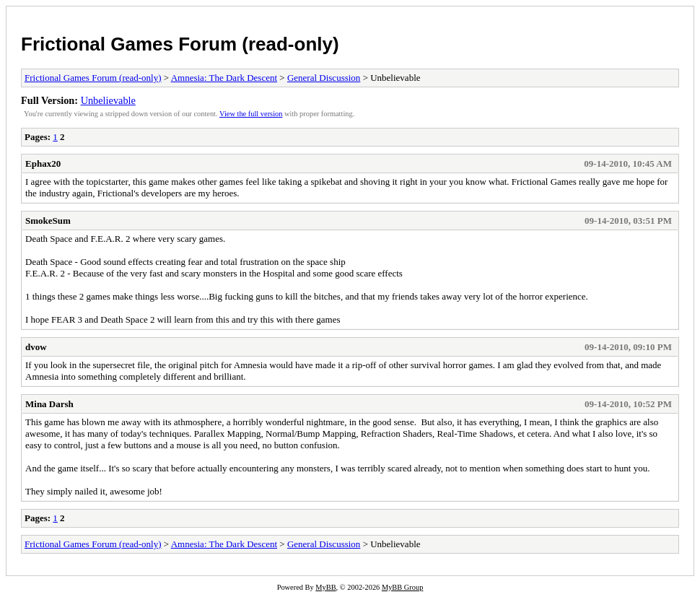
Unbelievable (108, 100)
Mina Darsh (49, 404)
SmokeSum (48, 221)
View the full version (251, 114)
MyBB (325, 587)
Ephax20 (43, 164)
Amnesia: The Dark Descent (224, 78)
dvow (36, 347)
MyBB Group (402, 587)
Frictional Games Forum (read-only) (180, 44)
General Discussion (324, 78)
